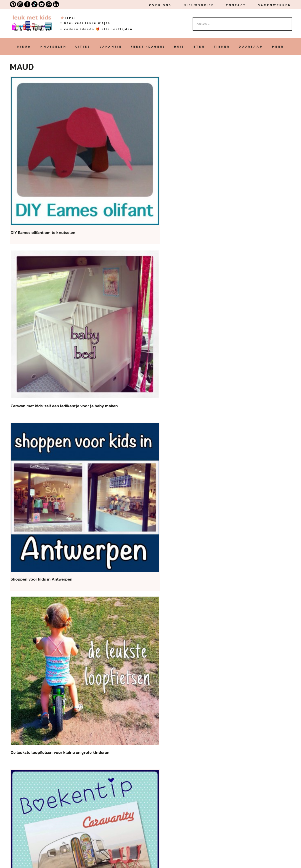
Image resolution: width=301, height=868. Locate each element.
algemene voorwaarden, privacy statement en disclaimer (100, 809)
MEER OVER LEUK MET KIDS (41, 829)
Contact (236, 5)
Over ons (160, 5)
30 (118, 682)
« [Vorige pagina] (74, 682)
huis (179, 47)
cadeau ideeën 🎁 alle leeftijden (98, 29)
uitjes (83, 47)
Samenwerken (275, 5)
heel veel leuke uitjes (87, 23)
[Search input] (240, 24)
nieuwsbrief (199, 5)
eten (199, 47)
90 (205, 682)
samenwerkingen (62, 772)
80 (150, 682)
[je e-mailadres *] (165, 374)
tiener (222, 47)
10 (96, 682)
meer (278, 47)
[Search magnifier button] (288, 21)
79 (140, 682)
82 (172, 682)
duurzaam (251, 47)
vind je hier (159, 797)
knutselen (53, 47)
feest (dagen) (148, 47)
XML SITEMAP (81, 858)
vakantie (111, 47)
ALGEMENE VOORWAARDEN (34, 858)
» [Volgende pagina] (227, 682)
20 (107, 682)
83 (183, 682)
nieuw (24, 47)
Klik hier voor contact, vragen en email (123, 753)
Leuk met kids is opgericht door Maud (46, 735)
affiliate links (89, 784)
